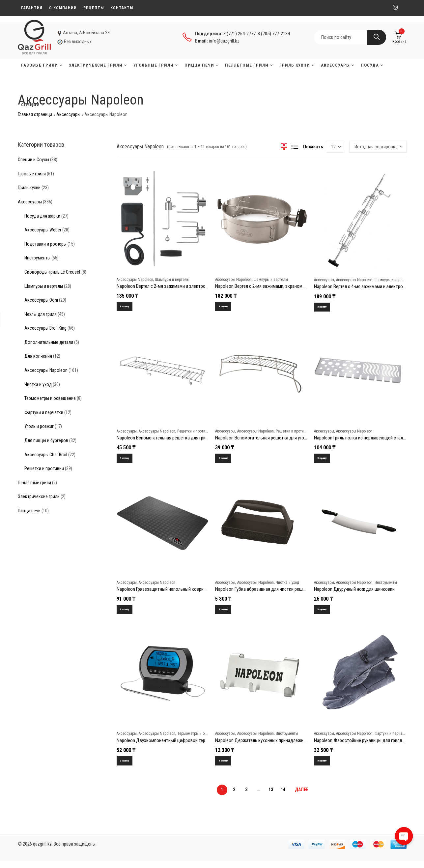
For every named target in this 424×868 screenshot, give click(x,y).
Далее (302, 797)
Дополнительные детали (49, 342)
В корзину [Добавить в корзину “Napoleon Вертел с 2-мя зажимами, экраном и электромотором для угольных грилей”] (227, 307)
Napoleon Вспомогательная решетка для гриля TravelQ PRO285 (179, 440)
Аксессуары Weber (43, 230)
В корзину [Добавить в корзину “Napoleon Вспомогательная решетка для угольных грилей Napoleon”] (227, 461)
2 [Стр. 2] (234, 797)
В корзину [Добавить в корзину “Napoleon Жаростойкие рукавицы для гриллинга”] (326, 767)
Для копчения (38, 356)
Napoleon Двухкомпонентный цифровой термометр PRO (173, 746)
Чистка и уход (287, 586)
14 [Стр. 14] (283, 797)
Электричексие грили (39, 496)
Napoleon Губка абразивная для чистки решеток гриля (270, 593)
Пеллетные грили (34, 483)
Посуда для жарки (42, 216)
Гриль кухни (29, 188)
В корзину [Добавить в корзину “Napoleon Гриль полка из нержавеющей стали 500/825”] (326, 461)
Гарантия (32, 8)
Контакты (122, 8)
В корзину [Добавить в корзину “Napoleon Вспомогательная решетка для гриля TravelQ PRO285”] (129, 461)
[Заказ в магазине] (378, 147)
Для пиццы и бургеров (46, 440)
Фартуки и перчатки (391, 739)
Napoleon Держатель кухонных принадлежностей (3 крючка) (276, 746)
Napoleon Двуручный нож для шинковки (354, 593)
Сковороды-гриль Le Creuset (52, 272)
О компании (63, 8)
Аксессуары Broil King (45, 328)
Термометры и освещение (199, 739)
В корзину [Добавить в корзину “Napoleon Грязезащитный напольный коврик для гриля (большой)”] (129, 614)
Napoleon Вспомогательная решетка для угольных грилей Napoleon (283, 440)
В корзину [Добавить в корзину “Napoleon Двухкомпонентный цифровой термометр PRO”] (129, 767)
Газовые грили (32, 174)
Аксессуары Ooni (41, 300)
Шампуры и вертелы (172, 280)
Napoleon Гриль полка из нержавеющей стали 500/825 (368, 440)
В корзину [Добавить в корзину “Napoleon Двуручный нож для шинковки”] (326, 614)
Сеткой (284, 147)
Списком (295, 147)
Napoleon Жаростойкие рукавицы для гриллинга (362, 746)
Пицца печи (29, 511)
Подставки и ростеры (45, 244)
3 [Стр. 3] (246, 797)
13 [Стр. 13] (271, 797)
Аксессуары (68, 114)
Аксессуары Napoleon (135, 280)
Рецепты (94, 8)
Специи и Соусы (33, 160)
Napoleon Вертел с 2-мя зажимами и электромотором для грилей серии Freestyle (197, 286)
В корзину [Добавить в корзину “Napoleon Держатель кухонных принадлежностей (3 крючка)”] (227, 767)
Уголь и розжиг (39, 426)
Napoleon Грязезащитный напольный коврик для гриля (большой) (183, 593)
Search (377, 37)
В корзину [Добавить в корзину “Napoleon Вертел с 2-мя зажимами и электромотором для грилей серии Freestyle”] (129, 307)
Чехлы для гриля (41, 314)
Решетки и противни (194, 433)
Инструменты (386, 586)
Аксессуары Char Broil (46, 455)
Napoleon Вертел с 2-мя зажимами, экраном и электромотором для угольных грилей (300, 286)
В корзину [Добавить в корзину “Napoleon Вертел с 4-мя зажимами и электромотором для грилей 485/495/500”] (326, 308)
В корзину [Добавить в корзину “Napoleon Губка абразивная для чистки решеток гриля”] (227, 614)
